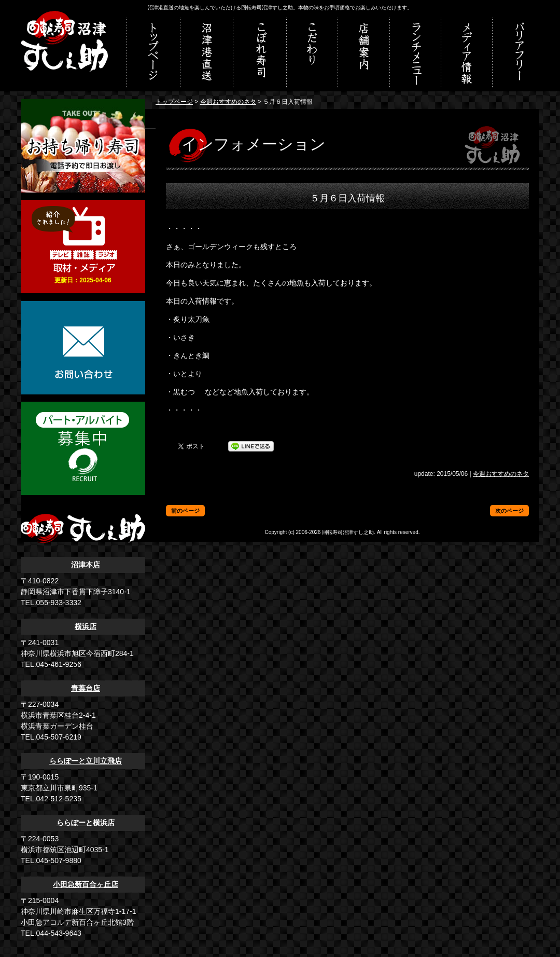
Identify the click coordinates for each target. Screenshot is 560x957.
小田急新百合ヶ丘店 (86, 884)
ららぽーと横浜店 (86, 823)
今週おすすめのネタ (228, 102)
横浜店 (86, 626)
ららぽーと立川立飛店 (86, 761)
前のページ (185, 511)
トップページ (174, 102)
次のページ (509, 511)
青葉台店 (86, 688)
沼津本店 (86, 565)
